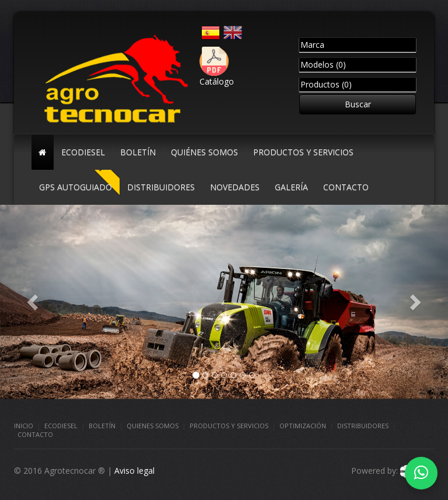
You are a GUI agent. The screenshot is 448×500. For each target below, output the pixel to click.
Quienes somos (153, 426)
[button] (34, 302)
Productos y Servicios (229, 426)
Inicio (24, 426)
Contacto (35, 434)
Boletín (102, 426)
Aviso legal (134, 471)
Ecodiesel (61, 426)
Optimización (303, 426)
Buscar (358, 104)
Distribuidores (363, 426)
